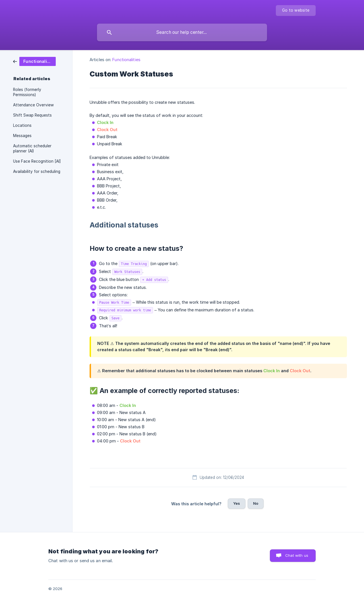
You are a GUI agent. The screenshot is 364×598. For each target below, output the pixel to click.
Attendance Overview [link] (33, 105)
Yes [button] (237, 503)
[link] (34, 61)
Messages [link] (22, 136)
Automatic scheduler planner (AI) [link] (32, 148)
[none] (296, 11)
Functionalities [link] (126, 60)
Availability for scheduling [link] (37, 171)
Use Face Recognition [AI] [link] (37, 161)
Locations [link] (22, 125)
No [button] (256, 503)
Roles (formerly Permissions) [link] (27, 92)
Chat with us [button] (297, 555)
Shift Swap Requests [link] (32, 115)
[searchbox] (182, 32)
